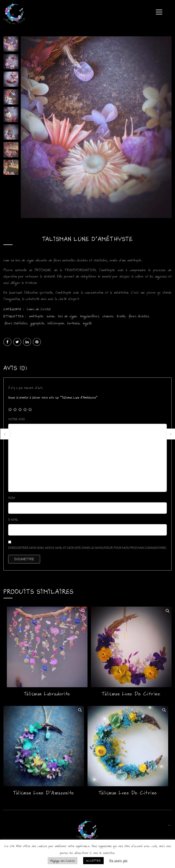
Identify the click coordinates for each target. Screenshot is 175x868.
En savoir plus (118, 860)
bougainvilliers (90, 317)
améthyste (36, 317)
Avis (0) (15, 369)
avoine (51, 317)
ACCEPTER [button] (93, 861)
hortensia (73, 324)
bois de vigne (67, 317)
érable (121, 317)
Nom (12, 499)
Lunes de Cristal (39, 310)
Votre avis (17, 421)
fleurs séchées (139, 317)
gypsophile (37, 324)
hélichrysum (56, 324)
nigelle (87, 324)
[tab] (15, 370)
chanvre (108, 317)
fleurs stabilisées (16, 324)
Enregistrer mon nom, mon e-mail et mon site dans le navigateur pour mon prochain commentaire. (87, 549)
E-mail (14, 521)
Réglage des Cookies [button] (63, 861)
